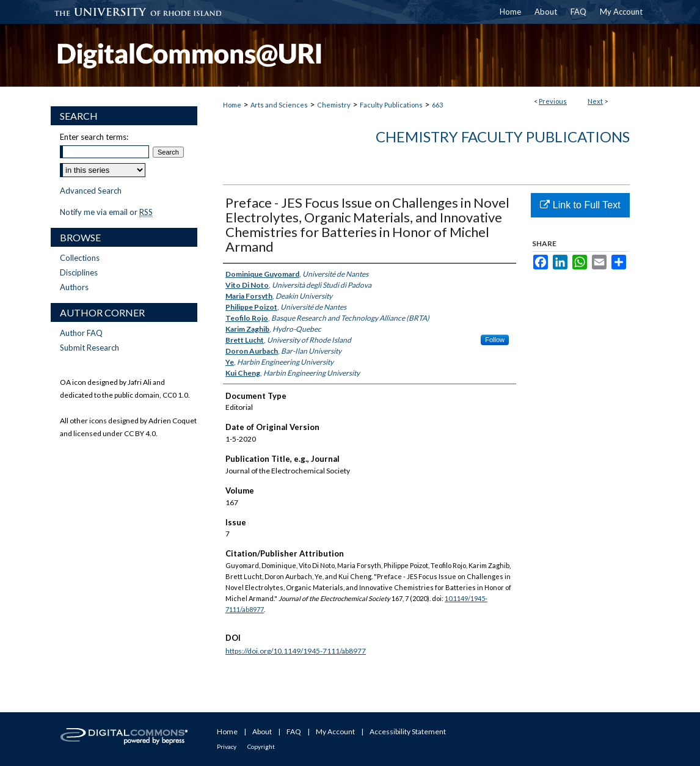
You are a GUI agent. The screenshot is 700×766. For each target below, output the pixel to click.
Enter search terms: (94, 137)
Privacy (227, 746)
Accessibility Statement (408, 731)
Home (232, 105)
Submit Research (89, 348)
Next (595, 101)
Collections (80, 258)
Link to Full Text (580, 205)
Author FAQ (81, 333)
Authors (74, 287)
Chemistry (334, 105)
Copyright (261, 746)
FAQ (294, 731)
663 (437, 105)
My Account (335, 731)
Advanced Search (91, 191)
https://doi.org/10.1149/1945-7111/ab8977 (296, 651)
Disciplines (79, 272)
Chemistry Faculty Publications (503, 137)
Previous (553, 101)
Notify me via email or (106, 212)
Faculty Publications (391, 105)
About (262, 731)
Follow (495, 340)
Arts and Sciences (279, 105)
